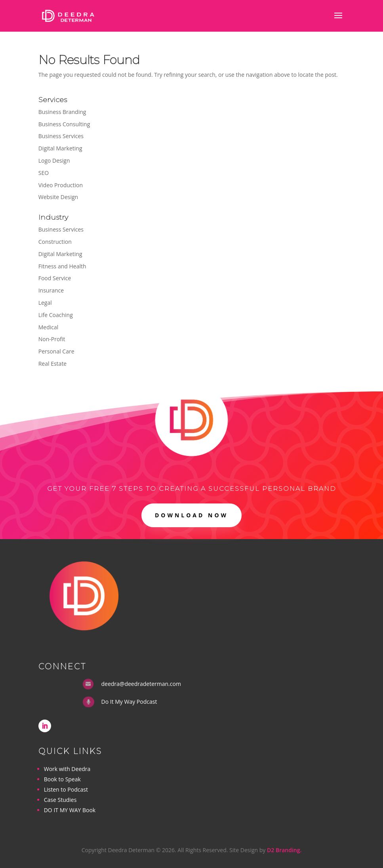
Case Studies (60, 800)
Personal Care (56, 351)
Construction (55, 242)
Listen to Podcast (66, 789)
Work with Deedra (67, 769)
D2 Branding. (284, 850)
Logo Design (54, 160)
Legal (45, 303)
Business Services (61, 136)
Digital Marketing (60, 148)
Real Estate (53, 364)
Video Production (61, 185)
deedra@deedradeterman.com (141, 684)
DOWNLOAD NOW (191, 515)
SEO (44, 173)
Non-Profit (52, 339)
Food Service (55, 278)
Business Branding (62, 112)
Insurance (51, 290)
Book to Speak (62, 779)
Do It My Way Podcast (129, 702)
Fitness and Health (62, 266)
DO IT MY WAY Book (70, 810)
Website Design (58, 197)
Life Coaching (56, 315)
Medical (49, 327)
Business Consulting (64, 124)
